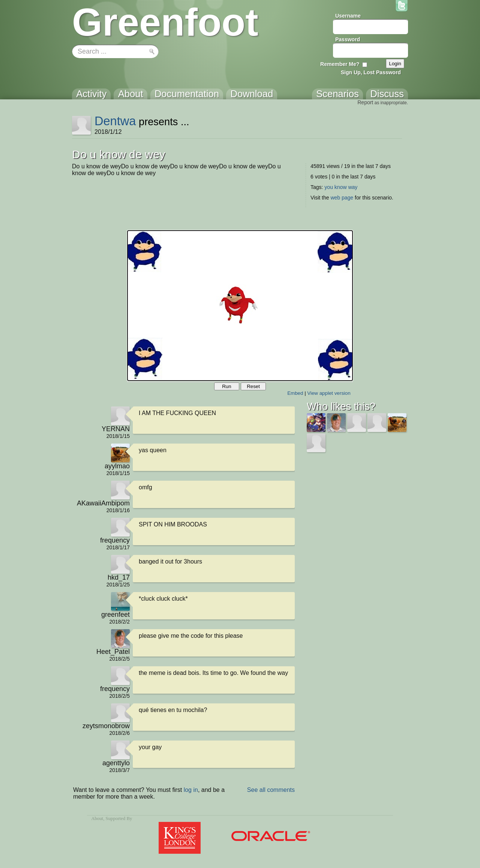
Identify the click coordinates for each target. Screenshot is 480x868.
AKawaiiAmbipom (103, 503)
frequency (115, 540)
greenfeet (115, 615)
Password (348, 39)
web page (342, 198)
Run (226, 386)
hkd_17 (119, 577)
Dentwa (115, 121)
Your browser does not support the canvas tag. (240, 306)
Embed (295, 393)
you (329, 187)
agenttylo (116, 763)
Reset (253, 386)
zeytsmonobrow (106, 726)
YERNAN (116, 429)
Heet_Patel (113, 652)
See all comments (271, 790)
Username (348, 16)
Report (365, 102)
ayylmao (117, 466)
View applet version (329, 393)
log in (191, 790)
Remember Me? (340, 64)
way (353, 187)
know (341, 187)
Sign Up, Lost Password (371, 72)
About (97, 819)
